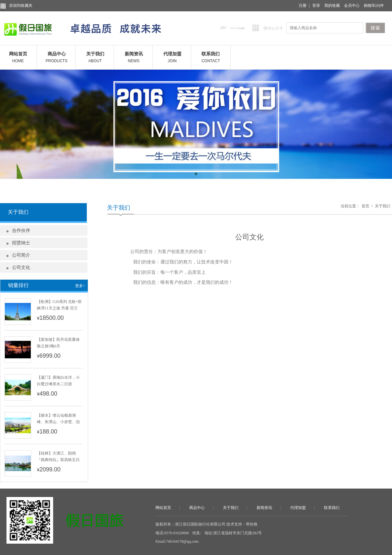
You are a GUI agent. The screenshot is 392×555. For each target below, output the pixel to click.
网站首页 (163, 508)
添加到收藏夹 (21, 6)
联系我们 (332, 508)
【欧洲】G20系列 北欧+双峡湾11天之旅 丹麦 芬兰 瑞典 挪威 (59, 308)
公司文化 (21, 267)
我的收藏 (332, 6)
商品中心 (197, 508)
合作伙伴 (21, 231)
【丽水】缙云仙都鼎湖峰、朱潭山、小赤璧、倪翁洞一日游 (58, 422)
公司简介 (21, 255)
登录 (316, 6)
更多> (80, 286)
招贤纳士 (21, 243)
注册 (303, 6)
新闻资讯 (264, 508)
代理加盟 (298, 508)
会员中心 (352, 6)
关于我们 (383, 206)
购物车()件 (374, 6)
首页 (365, 206)
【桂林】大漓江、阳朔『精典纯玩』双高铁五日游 (58, 460)
